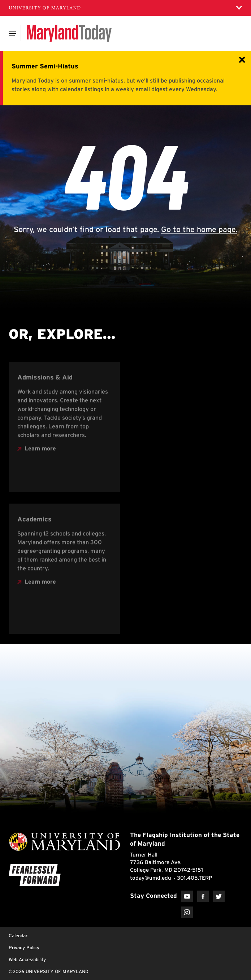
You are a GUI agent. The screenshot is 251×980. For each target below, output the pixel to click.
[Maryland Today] (69, 33)
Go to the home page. (199, 229)
